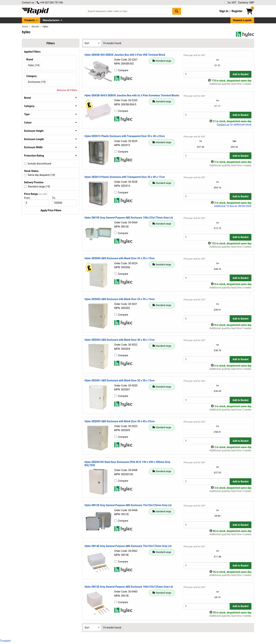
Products (30, 20)
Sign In (224, 11)
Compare (121, 70)
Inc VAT (230, 3)
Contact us (28, 3)
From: (29, 198)
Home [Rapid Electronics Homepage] (25, 26)
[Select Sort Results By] (92, 43)
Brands (36, 26)
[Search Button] (177, 11)
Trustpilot (5, 641)
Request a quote (242, 20)
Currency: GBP (246, 3)
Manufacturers (51, 20)
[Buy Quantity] (207, 74)
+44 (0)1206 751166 (50, 3)
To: (55, 198)
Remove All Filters (67, 90)
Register (237, 11)
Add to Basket (241, 74)
